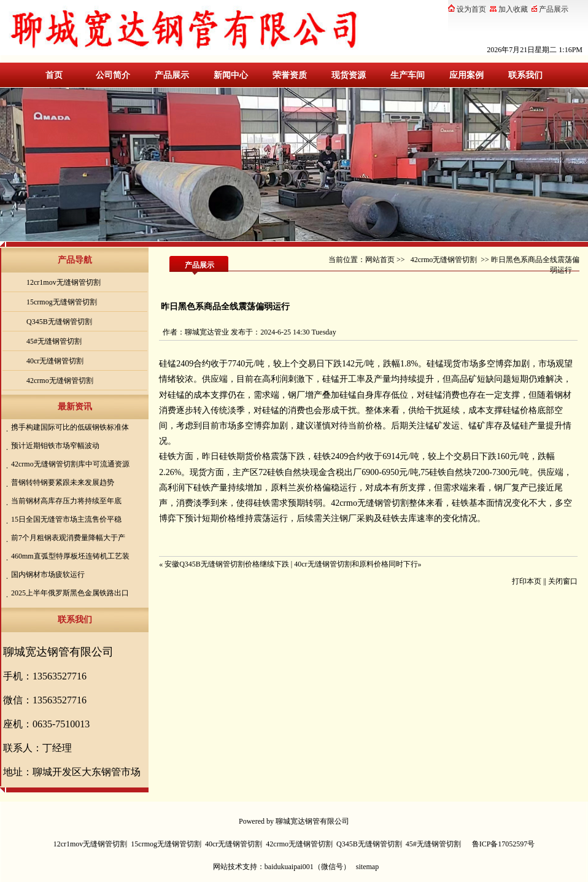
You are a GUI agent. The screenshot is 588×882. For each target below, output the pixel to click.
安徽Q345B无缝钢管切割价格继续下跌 (227, 564)
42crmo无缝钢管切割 (60, 381)
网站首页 (380, 260)
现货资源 (349, 75)
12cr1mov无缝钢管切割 (64, 282)
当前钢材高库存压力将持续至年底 (66, 501)
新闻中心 (231, 75)
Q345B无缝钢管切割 (59, 322)
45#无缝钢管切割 (54, 341)
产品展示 (172, 75)
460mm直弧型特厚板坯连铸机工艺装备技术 (69, 557)
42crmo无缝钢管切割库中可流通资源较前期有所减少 (69, 465)
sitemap (367, 867)
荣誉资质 (290, 75)
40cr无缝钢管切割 (55, 361)
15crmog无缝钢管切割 (62, 302)
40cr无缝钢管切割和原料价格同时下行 (356, 564)
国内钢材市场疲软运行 (48, 574)
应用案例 (466, 75)
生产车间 (408, 75)
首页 (54, 75)
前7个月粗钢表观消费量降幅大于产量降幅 (67, 539)
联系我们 (525, 75)
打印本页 (527, 581)
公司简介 (113, 75)
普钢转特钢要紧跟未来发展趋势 (63, 482)
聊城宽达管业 (207, 332)
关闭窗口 (563, 581)
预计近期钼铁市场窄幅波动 (55, 446)
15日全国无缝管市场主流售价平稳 (66, 519)
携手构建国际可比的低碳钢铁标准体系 (68, 428)
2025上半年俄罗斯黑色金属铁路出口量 (68, 594)
